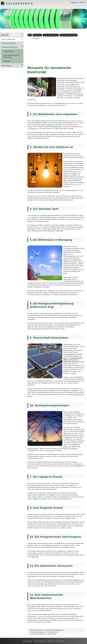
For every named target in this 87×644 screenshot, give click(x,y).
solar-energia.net (39, 641)
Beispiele (7, 61)
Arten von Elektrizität (8, 39)
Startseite (74, 2)
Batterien (66, 260)
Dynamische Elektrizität (10, 47)
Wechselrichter (73, 381)
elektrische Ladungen (54, 125)
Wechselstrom (58, 127)
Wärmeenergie (72, 190)
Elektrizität (5, 35)
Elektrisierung (6, 66)
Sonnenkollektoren (70, 354)
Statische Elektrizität (9, 43)
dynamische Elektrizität (38, 105)
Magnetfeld (31, 229)
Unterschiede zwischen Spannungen (11, 56)
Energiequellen (68, 350)
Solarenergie (14, 4)
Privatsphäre (60, 641)
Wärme (66, 183)
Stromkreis (80, 163)
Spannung (67, 447)
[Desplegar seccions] (22, 39)
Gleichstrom (33, 129)
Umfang (76, 395)
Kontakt (50, 641)
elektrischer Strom (50, 217)
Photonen (71, 364)
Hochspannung (9, 51)
